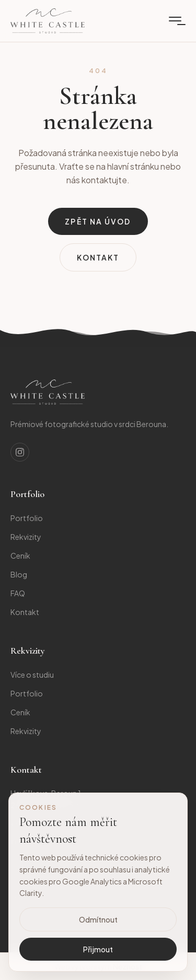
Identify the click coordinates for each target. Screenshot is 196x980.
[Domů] (48, 21)
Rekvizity (26, 537)
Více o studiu (32, 675)
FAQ (18, 593)
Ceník (20, 556)
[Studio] (48, 392)
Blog (19, 574)
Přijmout (98, 949)
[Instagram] (20, 452)
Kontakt (98, 257)
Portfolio (27, 518)
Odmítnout (98, 919)
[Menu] (175, 21)
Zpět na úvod (98, 221)
